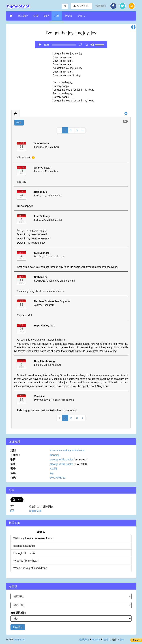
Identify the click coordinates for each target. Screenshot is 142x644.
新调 (36, 16)
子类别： (16, 455)
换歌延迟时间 (18, 613)
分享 (19, 123)
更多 (81, 16)
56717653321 (58, 478)
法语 (106, 640)
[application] (71, 44)
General (54, 455)
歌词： (14, 460)
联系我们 (84, 640)
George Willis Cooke (61, 460)
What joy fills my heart (26, 561)
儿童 (57, 16)
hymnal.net (20, 640)
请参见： (42, 532)
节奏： (14, 473)
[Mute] (92, 45)
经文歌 (68, 16)
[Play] (40, 45)
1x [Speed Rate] (87, 45)
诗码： (14, 478)
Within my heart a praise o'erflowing (33, 538)
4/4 (52, 473)
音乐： (14, 464)
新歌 (46, 16)
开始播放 (18, 627)
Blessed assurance (24, 546)
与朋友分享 (35, 511)
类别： (14, 450)
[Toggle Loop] (81, 45)
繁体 (122, 640)
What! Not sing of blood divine (30, 568)
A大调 (53, 469)
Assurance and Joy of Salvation (68, 450)
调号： (14, 469)
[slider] (64, 45)
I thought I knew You (25, 553)
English (96, 640)
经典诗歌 (23, 16)
